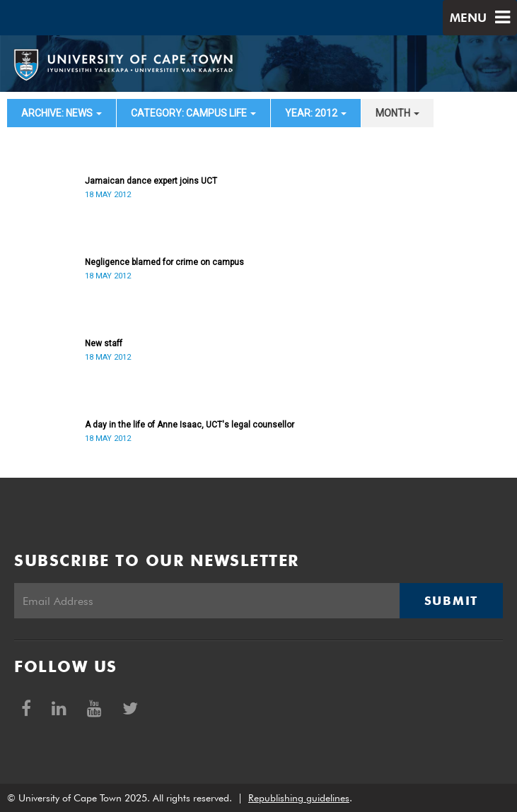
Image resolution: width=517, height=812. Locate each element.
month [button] (397, 113)
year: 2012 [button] (316, 113)
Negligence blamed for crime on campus (164, 262)
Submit (451, 601)
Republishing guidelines (299, 798)
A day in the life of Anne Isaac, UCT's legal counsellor (190, 425)
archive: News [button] (62, 113)
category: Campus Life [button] (193, 113)
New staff (104, 343)
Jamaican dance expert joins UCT (151, 181)
